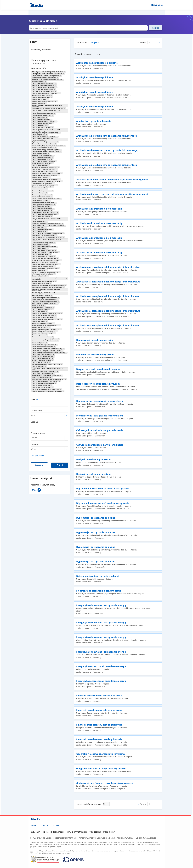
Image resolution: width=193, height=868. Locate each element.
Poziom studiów (38, 433)
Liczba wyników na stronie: (89, 804)
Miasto (34, 399)
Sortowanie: (82, 42)
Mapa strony (109, 832)
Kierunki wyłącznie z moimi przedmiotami (45, 62)
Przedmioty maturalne (41, 50)
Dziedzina (35, 444)
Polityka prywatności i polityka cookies (83, 832)
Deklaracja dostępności (53, 832)
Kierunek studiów (39, 68)
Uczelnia (35, 422)
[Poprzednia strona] (138, 43)
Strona (143, 43)
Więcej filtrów (39, 456)
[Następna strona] (159, 43)
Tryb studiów (37, 411)
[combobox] (50, 53)
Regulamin (35, 832)
